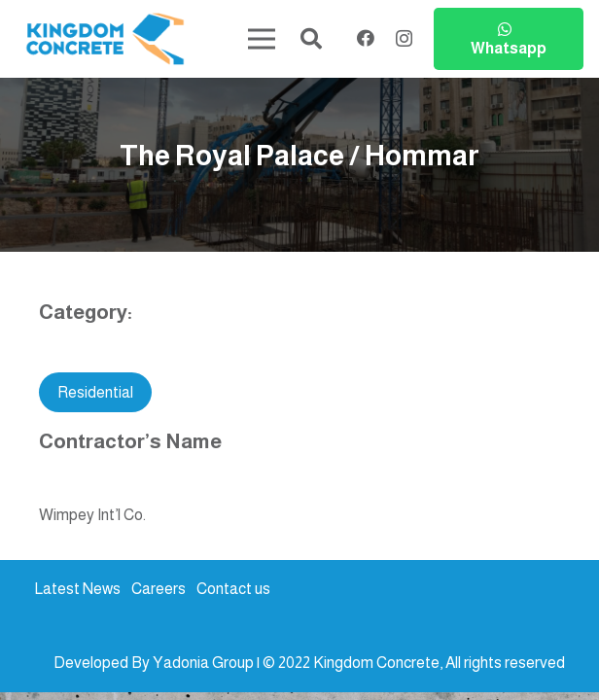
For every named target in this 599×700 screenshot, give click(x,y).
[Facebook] (366, 38)
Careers (159, 589)
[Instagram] (404, 39)
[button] (311, 39)
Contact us (233, 589)
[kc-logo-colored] (105, 39)
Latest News (77, 589)
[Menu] (263, 39)
